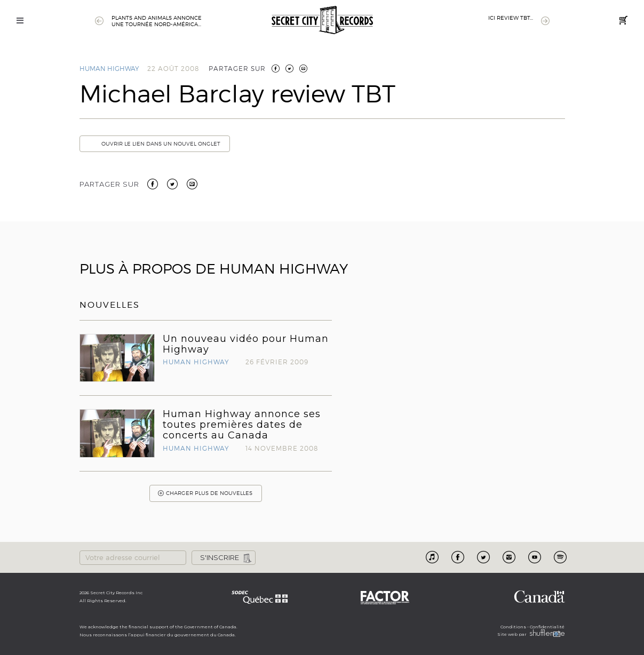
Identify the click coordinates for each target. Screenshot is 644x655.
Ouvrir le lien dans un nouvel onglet (154, 144)
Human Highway (109, 69)
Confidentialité (547, 627)
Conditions (513, 627)
